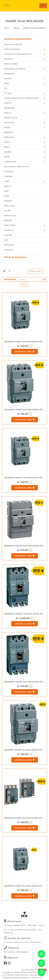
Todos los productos (13, 44)
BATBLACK (9, 250)
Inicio (6, 28)
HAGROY (8, 152)
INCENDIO (8, 59)
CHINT (7, 181)
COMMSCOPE (10, 162)
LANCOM (8, 235)
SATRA (7, 142)
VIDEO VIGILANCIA (12, 49)
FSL (6, 88)
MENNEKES (9, 74)
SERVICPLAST (10, 215)
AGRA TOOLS (10, 206)
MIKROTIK (8, 132)
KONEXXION (9, 245)
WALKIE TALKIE (11, 118)
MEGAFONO (9, 108)
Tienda (16, 28)
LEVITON (8, 79)
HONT (7, 191)
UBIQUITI (8, 103)
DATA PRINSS (10, 225)
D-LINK (7, 211)
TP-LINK (8, 93)
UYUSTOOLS (9, 123)
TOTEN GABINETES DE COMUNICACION (21, 98)
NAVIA (7, 83)
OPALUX (8, 113)
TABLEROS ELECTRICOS (15, 69)
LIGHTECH (9, 171)
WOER (7, 196)
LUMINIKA (8, 176)
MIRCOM (8, 220)
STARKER (8, 201)
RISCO (7, 147)
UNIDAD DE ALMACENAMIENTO (18, 54)
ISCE (7, 5)
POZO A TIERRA (11, 64)
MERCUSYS (9, 137)
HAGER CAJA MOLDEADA (34, 28)
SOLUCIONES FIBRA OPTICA (16, 167)
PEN (24, 284)
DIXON (7, 157)
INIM (6, 240)
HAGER (7, 127)
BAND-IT (8, 186)
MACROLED (9, 230)
